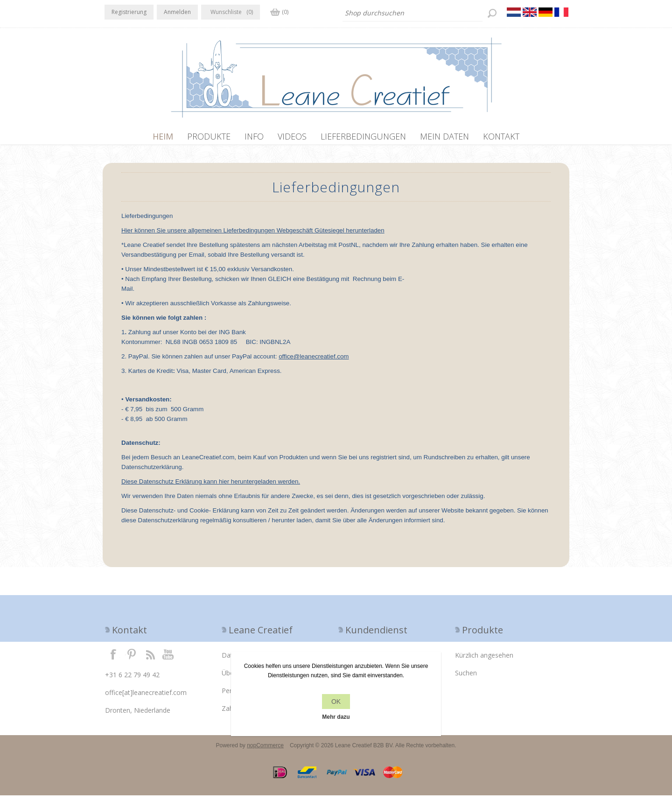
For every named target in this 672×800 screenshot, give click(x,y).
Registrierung (129, 12)
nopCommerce (265, 750)
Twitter (132, 659)
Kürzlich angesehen (484, 660)
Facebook (113, 659)
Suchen (466, 677)
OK (336, 702)
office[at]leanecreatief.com (146, 697)
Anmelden (177, 12)
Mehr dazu (336, 717)
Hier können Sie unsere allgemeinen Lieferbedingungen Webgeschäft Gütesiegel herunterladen (253, 235)
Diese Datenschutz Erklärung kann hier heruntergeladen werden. (211, 486)
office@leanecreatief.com (314, 361)
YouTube (168, 659)
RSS (150, 659)
